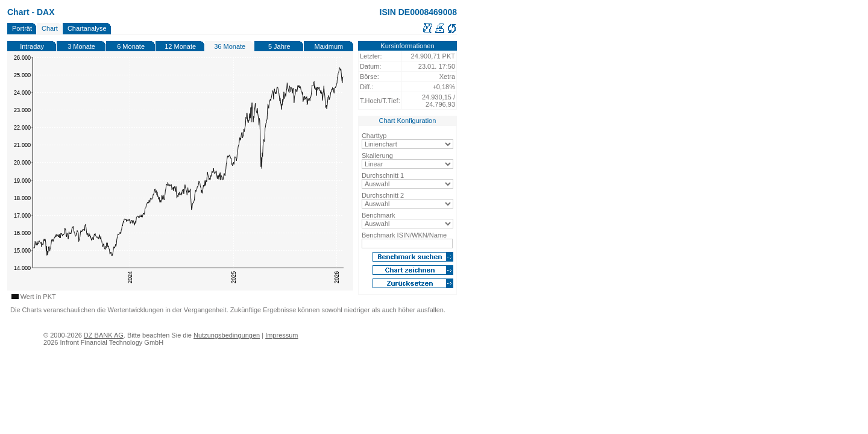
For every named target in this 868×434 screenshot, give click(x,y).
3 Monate (81, 46)
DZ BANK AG (104, 335)
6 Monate (131, 46)
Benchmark (379, 215)
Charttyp (374, 136)
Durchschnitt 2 (383, 195)
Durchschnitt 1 (383, 175)
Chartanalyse (87, 28)
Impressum (281, 335)
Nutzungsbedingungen (227, 335)
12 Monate (180, 46)
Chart (50, 28)
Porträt (22, 28)
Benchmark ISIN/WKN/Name (404, 235)
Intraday (32, 46)
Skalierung (377, 156)
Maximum (329, 46)
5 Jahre (279, 46)
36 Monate (230, 46)
